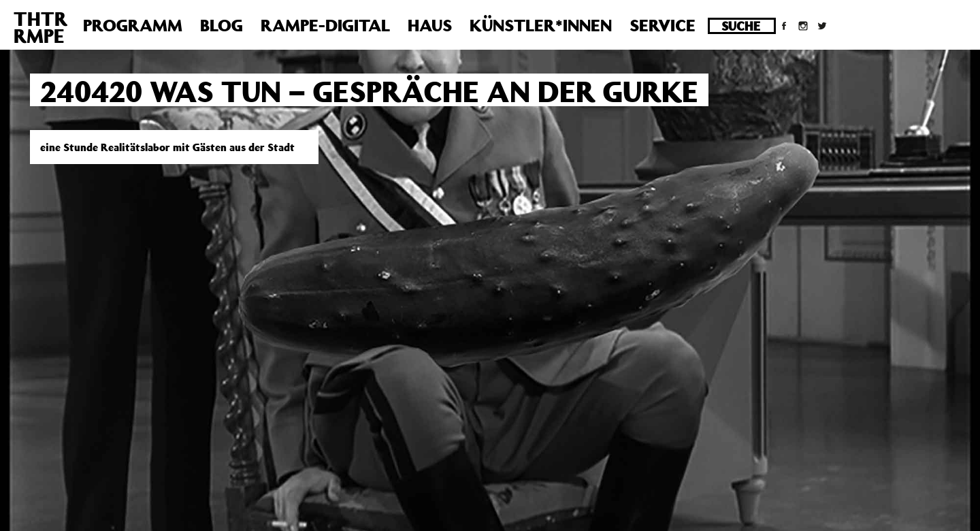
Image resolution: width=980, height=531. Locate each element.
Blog (222, 25)
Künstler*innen (541, 25)
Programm (133, 25)
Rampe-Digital (325, 25)
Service (663, 25)
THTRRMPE (40, 27)
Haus (430, 25)
